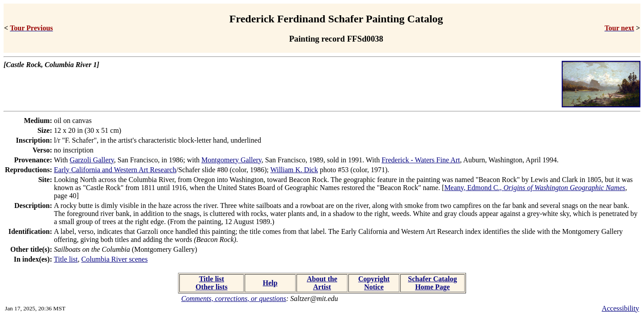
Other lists (211, 287)
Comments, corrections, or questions (234, 299)
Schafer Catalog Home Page (432, 283)
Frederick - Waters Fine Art (421, 160)
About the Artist (322, 283)
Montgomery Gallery (231, 160)
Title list (66, 259)
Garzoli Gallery (92, 160)
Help (270, 283)
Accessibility (620, 308)
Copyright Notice (374, 283)
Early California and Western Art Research (115, 170)
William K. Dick (294, 170)
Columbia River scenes (114, 259)
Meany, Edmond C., (535, 188)
